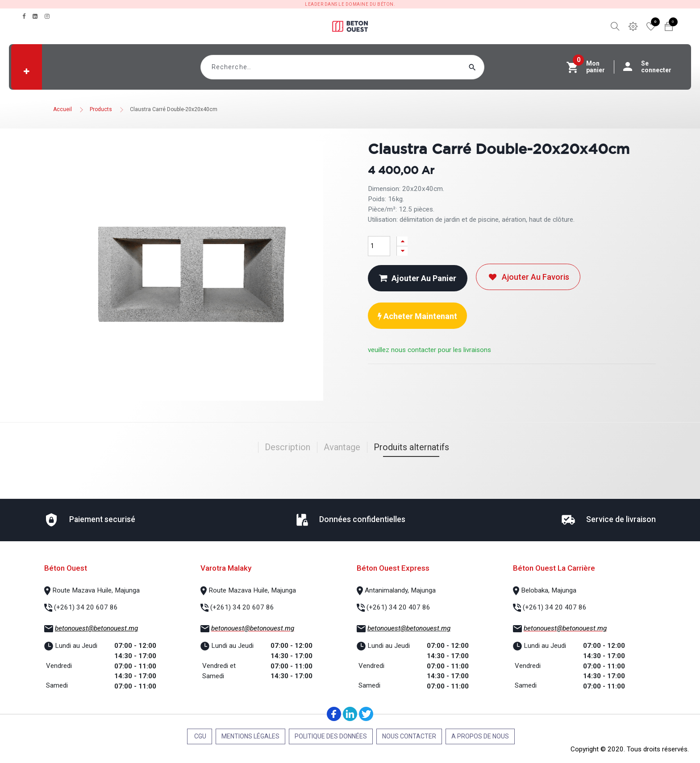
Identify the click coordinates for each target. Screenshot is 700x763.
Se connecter (652, 67)
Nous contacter (409, 736)
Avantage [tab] (342, 447)
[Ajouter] (402, 241)
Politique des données (331, 736)
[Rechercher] (489, 67)
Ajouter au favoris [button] (528, 277)
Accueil (62, 109)
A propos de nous (480, 736)
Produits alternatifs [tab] (411, 447)
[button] (27, 71)
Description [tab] (287, 447)
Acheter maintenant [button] (417, 316)
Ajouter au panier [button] (418, 278)
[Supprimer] (402, 251)
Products (101, 109)
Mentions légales (250, 736)
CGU (200, 736)
